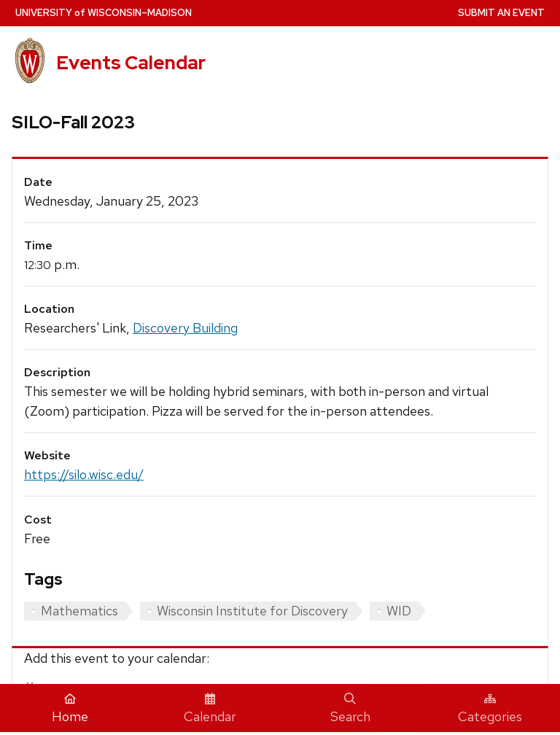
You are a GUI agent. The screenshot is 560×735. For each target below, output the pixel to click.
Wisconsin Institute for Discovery (252, 611)
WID (399, 611)
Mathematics (79, 611)
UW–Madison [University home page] (104, 13)
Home (70, 709)
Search (350, 709)
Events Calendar (131, 63)
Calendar (210, 709)
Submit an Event (501, 13)
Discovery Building (185, 328)
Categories (490, 709)
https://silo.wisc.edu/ (84, 474)
